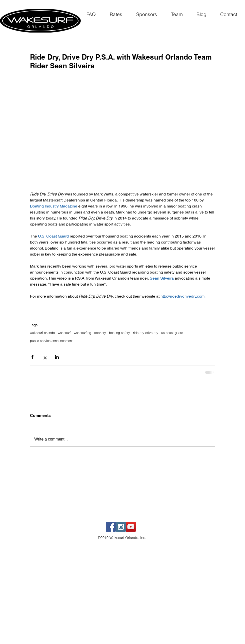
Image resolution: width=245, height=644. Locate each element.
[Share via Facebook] (32, 357)
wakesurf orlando (42, 333)
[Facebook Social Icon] (111, 527)
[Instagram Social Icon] (121, 527)
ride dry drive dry (146, 333)
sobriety (100, 333)
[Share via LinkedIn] (57, 357)
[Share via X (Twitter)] (45, 357)
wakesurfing (82, 333)
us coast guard (172, 333)
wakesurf (64, 333)
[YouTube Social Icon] (131, 527)
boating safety (119, 333)
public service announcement (51, 341)
